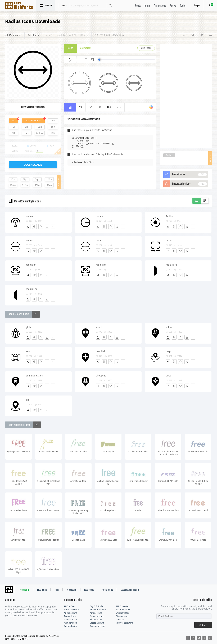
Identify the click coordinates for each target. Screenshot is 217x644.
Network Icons (97, 616)
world (99, 327)
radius (29, 216)
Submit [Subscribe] (203, 625)
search (30, 351)
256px (13, 185)
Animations (160, 6)
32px (25, 179)
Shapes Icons (96, 620)
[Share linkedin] (209, 35)
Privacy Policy (70, 626)
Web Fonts (24, 590)
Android (40, 133)
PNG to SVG (69, 606)
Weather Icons (123, 613)
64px (37, 179)
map (168, 351)
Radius (169, 155)
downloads (33, 165)
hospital (100, 351)
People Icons (70, 616)
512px (25, 185)
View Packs (146, 48)
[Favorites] (41, 226)
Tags (57, 590)
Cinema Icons (122, 616)
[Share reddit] (184, 35)
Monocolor (15, 35)
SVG (13, 121)
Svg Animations (123, 610)
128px (49, 179)
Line (27, 133)
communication (34, 376)
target (169, 376)
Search (110, 6)
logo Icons (89, 590)
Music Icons (107, 590)
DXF (13, 133)
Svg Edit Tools (96, 606)
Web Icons (71, 590)
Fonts (138, 6)
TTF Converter (122, 606)
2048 (49, 185)
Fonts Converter (71, 610)
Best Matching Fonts (130, 590)
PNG (53, 121)
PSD (53, 127)
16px (13, 179)
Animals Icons (71, 613)
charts (35, 35)
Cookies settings (98, 626)
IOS (53, 133)
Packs (173, 6)
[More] (53, 226)
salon (169, 327)
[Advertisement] (186, 96)
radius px (31, 265)
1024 (37, 185)
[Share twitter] (192, 35)
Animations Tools (98, 610)
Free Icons (42, 590)
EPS (27, 127)
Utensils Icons (71, 620)
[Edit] (34, 226)
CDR (40, 127)
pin (28, 400)
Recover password (124, 623)
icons (64, 6)
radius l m (31, 289)
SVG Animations (33, 121)
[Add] (28, 226)
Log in (197, 6)
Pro (109, 107)
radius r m (171, 265)
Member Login (71, 623)
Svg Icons (21, 6)
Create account (97, 623)
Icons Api (120, 620)
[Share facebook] (176, 35)
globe (29, 327)
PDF (14, 127)
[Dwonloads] (47, 226)
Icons (148, 6)
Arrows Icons (96, 613)
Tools (183, 6)
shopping (101, 376)
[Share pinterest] (201, 35)
